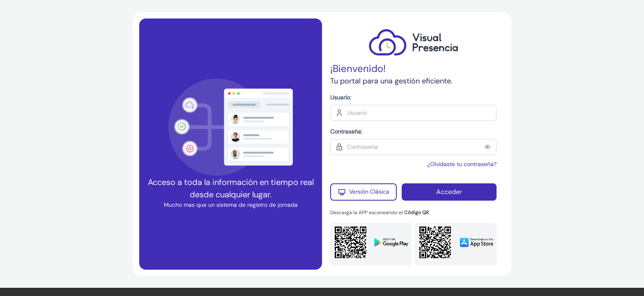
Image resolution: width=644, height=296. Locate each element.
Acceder (449, 192)
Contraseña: (346, 132)
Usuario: (341, 97)
